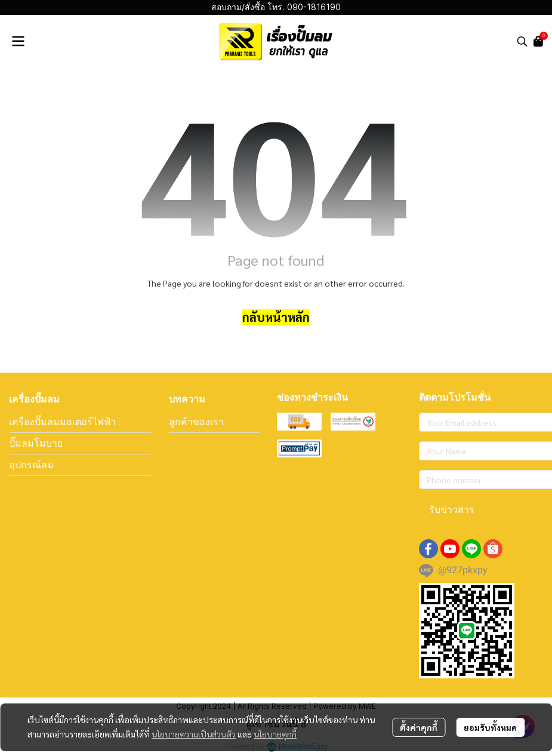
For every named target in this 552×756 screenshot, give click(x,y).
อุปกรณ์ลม (31, 465)
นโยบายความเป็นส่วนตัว (194, 734)
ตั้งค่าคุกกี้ (419, 727)
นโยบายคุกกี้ (275, 734)
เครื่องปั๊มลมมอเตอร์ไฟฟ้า (62, 422)
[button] (522, 41)
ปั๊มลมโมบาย (36, 443)
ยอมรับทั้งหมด (490, 727)
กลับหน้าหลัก (276, 317)
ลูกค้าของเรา (196, 422)
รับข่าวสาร (452, 510)
